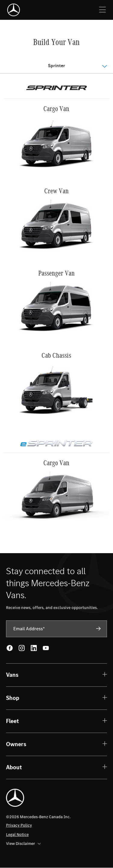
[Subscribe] (99, 628)
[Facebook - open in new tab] (10, 648)
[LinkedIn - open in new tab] (34, 648)
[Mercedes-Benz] (14, 10)
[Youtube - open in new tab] (46, 648)
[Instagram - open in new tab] (22, 648)
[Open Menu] (56, 66)
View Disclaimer (23, 844)
